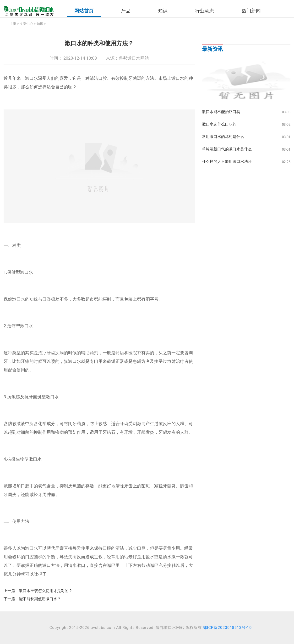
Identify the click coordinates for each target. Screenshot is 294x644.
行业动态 (205, 11)
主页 (13, 24)
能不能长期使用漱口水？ (40, 599)
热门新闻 (251, 11)
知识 (163, 11)
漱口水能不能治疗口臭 (221, 112)
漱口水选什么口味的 (219, 124)
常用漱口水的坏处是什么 (223, 137)
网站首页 (84, 11)
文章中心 (26, 24)
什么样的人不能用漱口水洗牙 (227, 162)
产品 (126, 11)
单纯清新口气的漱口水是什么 (227, 149)
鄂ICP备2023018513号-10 (227, 628)
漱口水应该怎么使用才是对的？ (46, 591)
